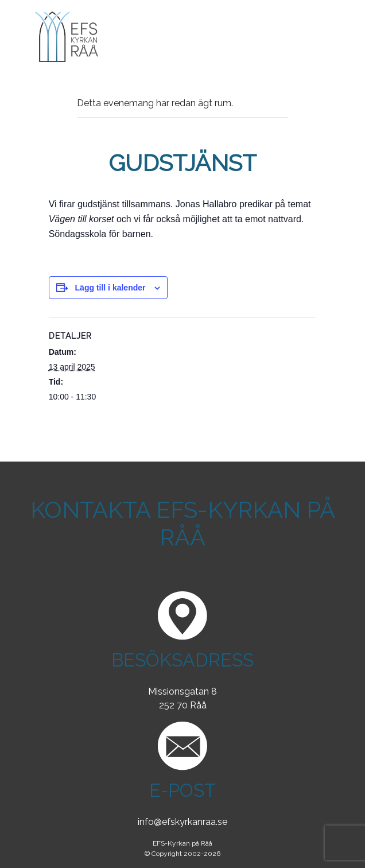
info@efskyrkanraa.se (182, 822)
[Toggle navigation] (332, 37)
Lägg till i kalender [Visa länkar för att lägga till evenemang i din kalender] (110, 288)
